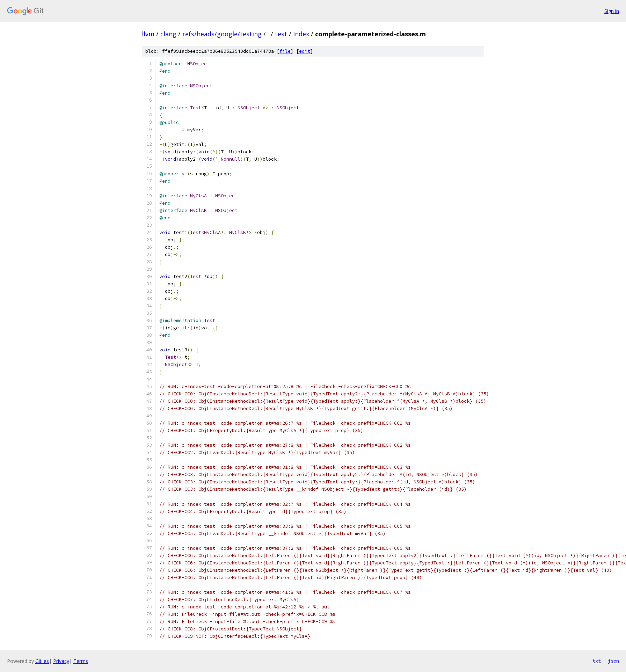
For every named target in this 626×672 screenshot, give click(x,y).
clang (168, 34)
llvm (148, 34)
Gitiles (42, 661)
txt (597, 661)
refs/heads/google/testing (222, 34)
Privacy (61, 661)
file (285, 51)
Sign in (612, 11)
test (281, 34)
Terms (81, 661)
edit (305, 51)
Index (301, 34)
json (613, 661)
